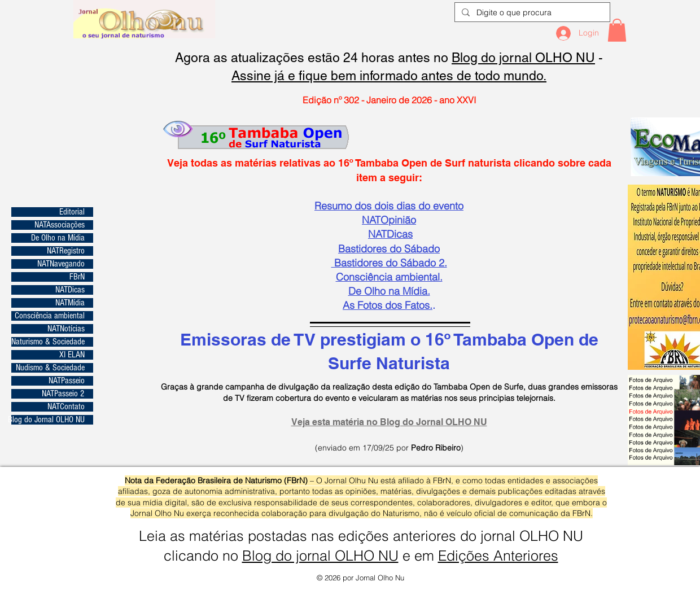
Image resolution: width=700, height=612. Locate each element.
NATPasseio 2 (63, 394)
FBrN (77, 277)
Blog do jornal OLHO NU (523, 58)
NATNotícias (66, 329)
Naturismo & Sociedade (48, 342)
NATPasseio (67, 381)
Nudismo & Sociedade (50, 368)
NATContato (66, 407)
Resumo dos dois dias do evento (389, 206)
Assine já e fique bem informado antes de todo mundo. (389, 76)
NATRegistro (66, 251)
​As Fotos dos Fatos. (388, 305)
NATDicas (70, 290)
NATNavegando (61, 264)
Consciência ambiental (50, 316)
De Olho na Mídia (58, 238)
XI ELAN (72, 355)
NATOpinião (389, 220)
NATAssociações (60, 225)
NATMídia (70, 303)
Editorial (72, 212)
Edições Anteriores (498, 556)
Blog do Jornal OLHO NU (48, 420)
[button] (617, 30)
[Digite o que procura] (531, 13)
